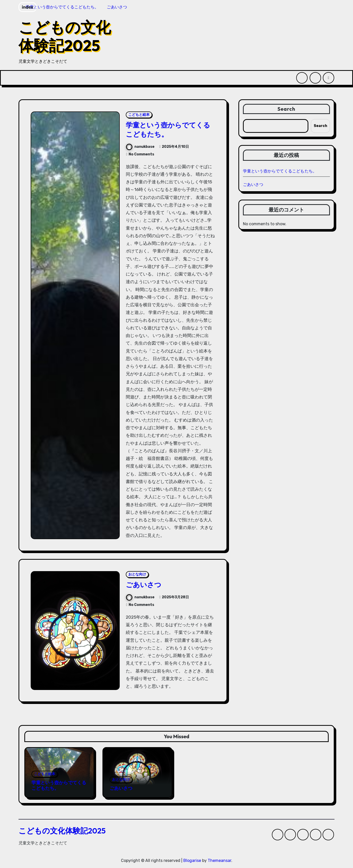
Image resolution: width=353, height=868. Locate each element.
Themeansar (219, 861)
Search (286, 109)
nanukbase (140, 147)
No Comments (141, 154)
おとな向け (137, 574)
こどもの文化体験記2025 (65, 36)
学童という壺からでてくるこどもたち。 (168, 129)
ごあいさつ (144, 585)
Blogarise (192, 861)
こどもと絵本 (139, 115)
